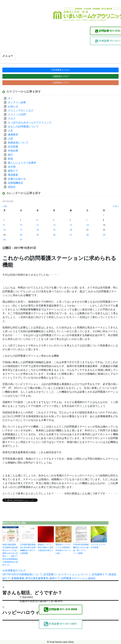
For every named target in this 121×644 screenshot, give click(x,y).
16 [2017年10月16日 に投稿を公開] (4, 230)
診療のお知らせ (17, 179)
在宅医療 (49, 574)
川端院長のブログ (61, 76)
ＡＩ (10, 98)
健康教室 (13, 135)
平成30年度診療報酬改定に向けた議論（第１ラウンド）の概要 (81, 549)
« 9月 (5, 206)
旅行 (10, 155)
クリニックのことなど (21, 110)
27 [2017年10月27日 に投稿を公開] (71, 235)
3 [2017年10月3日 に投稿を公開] (20, 220)
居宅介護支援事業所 (37, 578)
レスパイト (84, 574)
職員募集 (13, 175)
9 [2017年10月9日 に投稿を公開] (4, 225)
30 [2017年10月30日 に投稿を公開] (4, 240)
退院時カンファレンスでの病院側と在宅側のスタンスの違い (63, 549)
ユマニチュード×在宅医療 (98, 546)
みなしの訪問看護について (23, 127)
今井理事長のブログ (14, 571)
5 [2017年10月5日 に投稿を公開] (54, 220)
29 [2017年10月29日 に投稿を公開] (104, 235)
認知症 (92, 578)
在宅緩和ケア (100, 574)
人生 (10, 131)
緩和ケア (55, 578)
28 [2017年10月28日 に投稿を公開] (87, 235)
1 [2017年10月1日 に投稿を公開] (103, 215)
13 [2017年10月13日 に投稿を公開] (71, 225)
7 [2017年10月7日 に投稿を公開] (87, 220)
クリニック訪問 (17, 114)
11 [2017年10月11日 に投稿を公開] (38, 225)
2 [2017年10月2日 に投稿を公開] (4, 220)
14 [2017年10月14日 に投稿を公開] (87, 225)
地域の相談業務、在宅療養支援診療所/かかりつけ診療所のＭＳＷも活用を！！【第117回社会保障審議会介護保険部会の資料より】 (10, 555)
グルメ (12, 118)
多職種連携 (18, 578)
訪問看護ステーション (74, 578)
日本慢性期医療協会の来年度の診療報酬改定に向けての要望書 (28, 549)
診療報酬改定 (16, 183)
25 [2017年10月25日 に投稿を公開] (38, 235)
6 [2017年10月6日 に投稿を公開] (70, 220)
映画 (10, 159)
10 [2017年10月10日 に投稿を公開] (21, 225)
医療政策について (32, 574)
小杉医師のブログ (61, 83)
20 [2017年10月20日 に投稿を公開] (71, 230)
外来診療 (13, 151)
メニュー (8, 56)
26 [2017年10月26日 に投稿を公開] (54, 235)
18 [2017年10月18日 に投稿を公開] (38, 230)
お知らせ (13, 106)
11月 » (116, 206)
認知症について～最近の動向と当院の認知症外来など (45, 547)
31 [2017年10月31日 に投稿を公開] (21, 240)
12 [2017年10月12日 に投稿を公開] (54, 225)
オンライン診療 (17, 102)
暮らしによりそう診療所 (22, 163)
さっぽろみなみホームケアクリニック (30, 123)
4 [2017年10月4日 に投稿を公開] (37, 220)
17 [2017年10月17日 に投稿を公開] (21, 230)
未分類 (12, 167)
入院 (10, 139)
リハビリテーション (65, 574)
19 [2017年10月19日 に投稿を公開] (54, 230)
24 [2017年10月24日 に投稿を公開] (21, 235)
